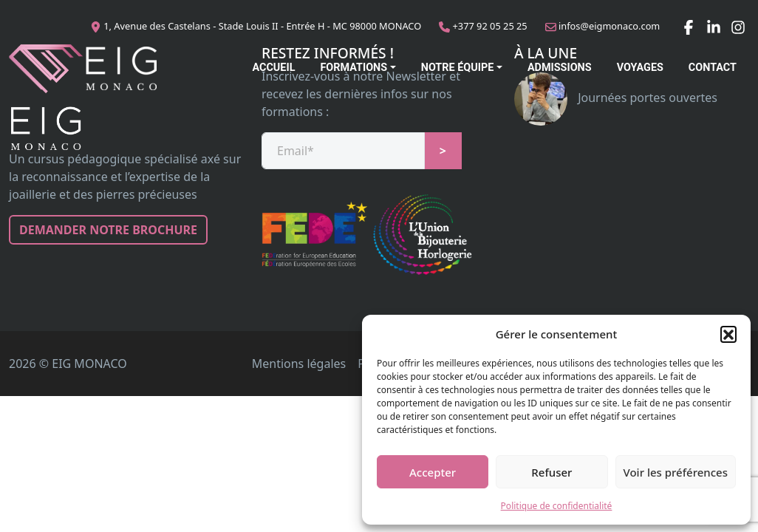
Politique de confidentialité (557, 506)
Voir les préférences (676, 472)
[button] (728, 334)
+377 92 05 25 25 (490, 26)
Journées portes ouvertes (616, 98)
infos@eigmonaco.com (609, 26)
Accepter (433, 472)
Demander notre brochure (108, 230)
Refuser (552, 472)
